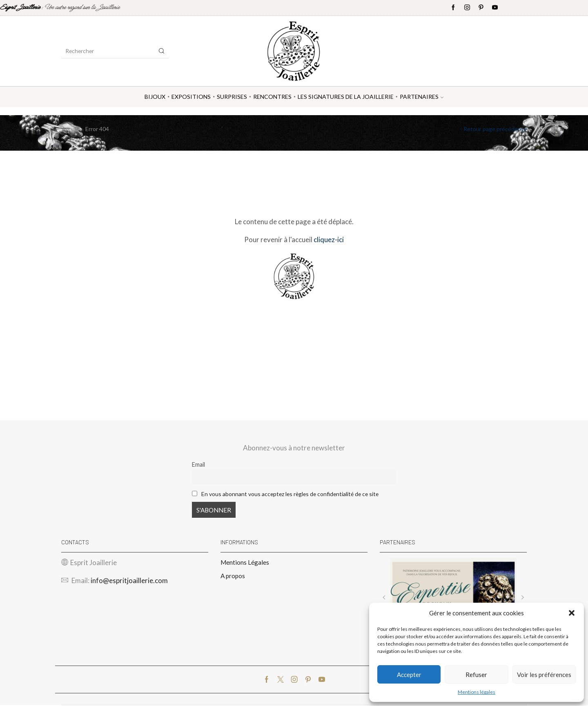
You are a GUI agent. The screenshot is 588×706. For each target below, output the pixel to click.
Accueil (71, 129)
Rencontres (272, 97)
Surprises (232, 97)
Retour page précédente (495, 129)
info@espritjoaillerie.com (129, 581)
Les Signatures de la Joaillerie (346, 97)
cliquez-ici (329, 239)
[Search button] (162, 51)
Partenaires (422, 97)
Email (198, 464)
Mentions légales (477, 692)
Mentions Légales (245, 563)
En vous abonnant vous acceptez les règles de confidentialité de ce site (293, 493)
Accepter (409, 675)
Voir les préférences (544, 675)
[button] (572, 613)
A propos (233, 577)
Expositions (191, 97)
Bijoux (155, 97)
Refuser (476, 675)
